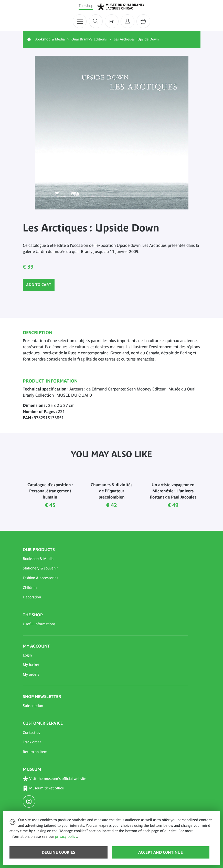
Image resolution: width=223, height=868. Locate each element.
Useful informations (39, 624)
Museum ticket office (44, 788)
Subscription (33, 706)
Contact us (31, 733)
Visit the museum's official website (55, 779)
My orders (31, 674)
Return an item (35, 752)
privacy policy (66, 837)
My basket (31, 665)
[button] (105, 559)
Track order (32, 742)
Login (27, 655)
